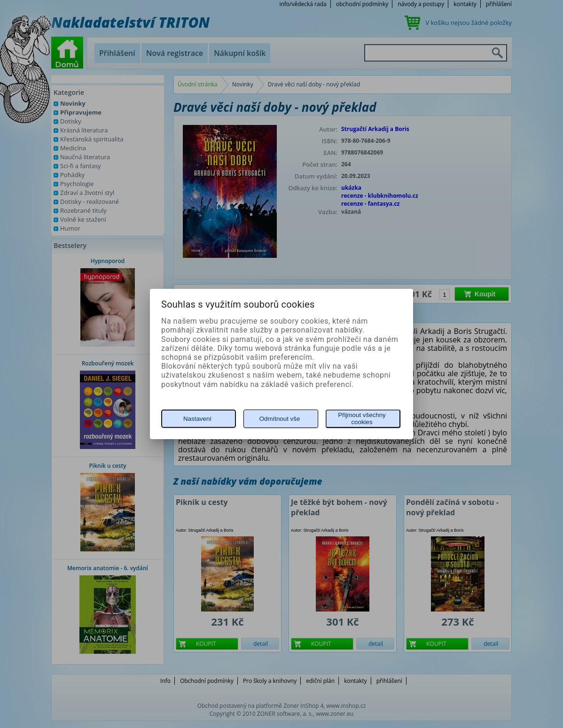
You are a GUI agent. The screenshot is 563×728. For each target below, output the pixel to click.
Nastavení (197, 419)
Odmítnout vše (280, 419)
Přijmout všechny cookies (362, 418)
